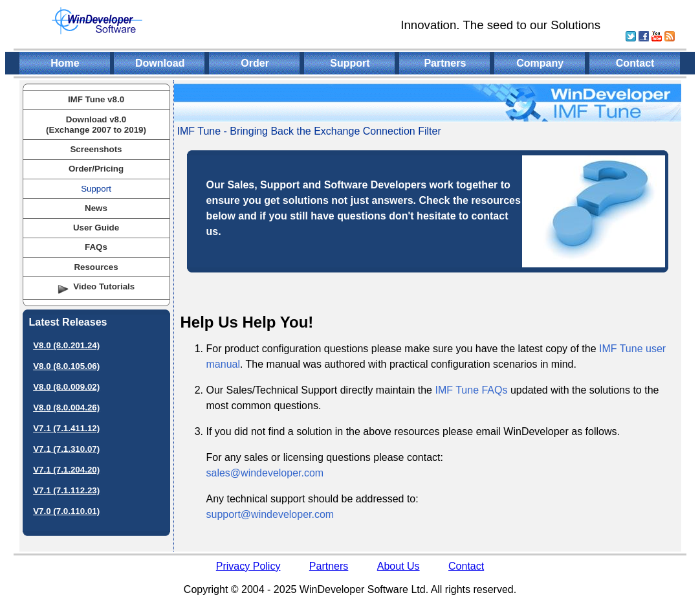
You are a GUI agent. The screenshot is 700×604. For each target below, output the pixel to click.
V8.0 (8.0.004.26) (66, 408)
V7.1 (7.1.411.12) (66, 428)
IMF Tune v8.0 (96, 99)
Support (350, 63)
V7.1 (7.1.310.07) (66, 449)
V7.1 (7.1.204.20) (66, 470)
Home (65, 63)
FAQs (96, 247)
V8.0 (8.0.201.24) (66, 345)
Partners (445, 63)
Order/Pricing (96, 169)
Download (160, 63)
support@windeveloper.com (270, 514)
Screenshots (96, 149)
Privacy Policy (248, 566)
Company (540, 63)
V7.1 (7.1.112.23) (66, 490)
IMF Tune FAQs (471, 390)
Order (255, 63)
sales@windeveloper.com (265, 473)
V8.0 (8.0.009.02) (66, 387)
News (96, 208)
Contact (635, 63)
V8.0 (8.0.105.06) (66, 366)
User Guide (96, 228)
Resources (96, 267)
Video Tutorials (104, 286)
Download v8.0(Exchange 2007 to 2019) (96, 125)
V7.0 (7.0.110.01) (66, 511)
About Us (399, 566)
